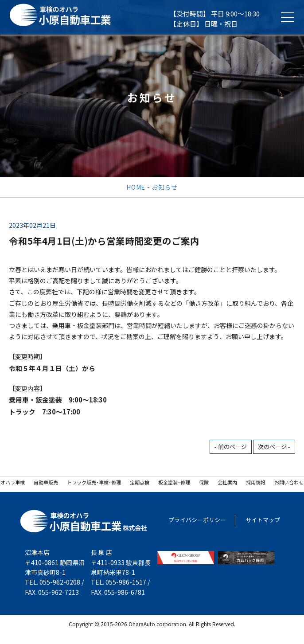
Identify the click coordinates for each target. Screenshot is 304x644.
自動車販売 (46, 482)
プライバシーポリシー (197, 520)
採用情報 (256, 482)
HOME (136, 187)
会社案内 (227, 482)
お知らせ (165, 187)
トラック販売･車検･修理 (94, 482)
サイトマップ (263, 520)
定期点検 (140, 482)
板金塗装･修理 (174, 482)
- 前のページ (231, 447)
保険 (204, 482)
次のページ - (274, 447)
